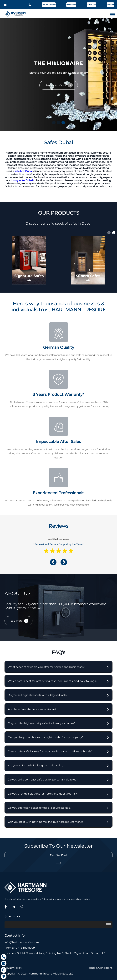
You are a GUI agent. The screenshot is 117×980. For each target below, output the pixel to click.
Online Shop (71, 5)
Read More (16, 621)
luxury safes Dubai (22, 180)
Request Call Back (49, 5)
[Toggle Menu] (113, 14)
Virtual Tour (92, 5)
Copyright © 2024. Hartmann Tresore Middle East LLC (39, 974)
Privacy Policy (13, 968)
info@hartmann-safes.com (5, 5)
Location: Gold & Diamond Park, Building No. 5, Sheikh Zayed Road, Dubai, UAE (55, 953)
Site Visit (110, 5)
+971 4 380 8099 (30, 5)
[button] (54, 123)
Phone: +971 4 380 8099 (20, 948)
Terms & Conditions (100, 968)
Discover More (55, 85)
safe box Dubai (24, 171)
